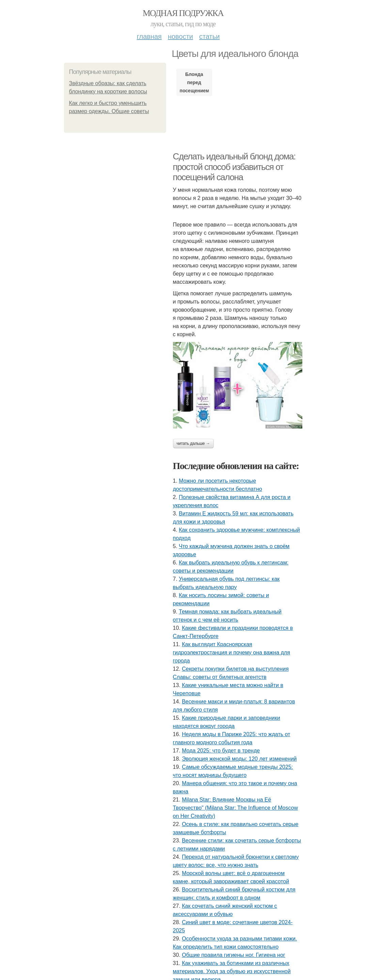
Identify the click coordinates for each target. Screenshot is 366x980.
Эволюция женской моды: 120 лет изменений (239, 759)
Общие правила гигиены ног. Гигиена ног (234, 955)
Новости (180, 36)
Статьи (209, 36)
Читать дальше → (193, 444)
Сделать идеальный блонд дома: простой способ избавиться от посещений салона (234, 167)
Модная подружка (183, 13)
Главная (149, 36)
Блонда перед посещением (194, 82)
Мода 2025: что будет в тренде (221, 751)
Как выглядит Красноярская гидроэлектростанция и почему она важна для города (232, 652)
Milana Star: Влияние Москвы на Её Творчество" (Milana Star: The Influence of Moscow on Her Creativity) (235, 808)
